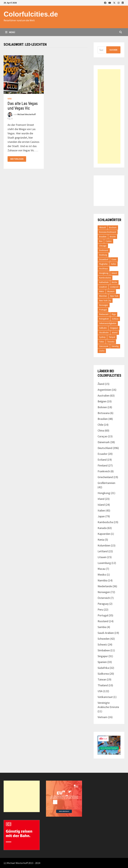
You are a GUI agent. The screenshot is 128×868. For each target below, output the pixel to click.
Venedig (115, 346)
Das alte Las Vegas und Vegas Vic (23, 106)
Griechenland (105, 477)
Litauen (102, 557)
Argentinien (104, 390)
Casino (109, 241)
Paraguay (103, 604)
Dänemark (104, 442)
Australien (104, 395)
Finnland (103, 465)
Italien (101, 510)
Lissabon (103, 287)
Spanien (102, 662)
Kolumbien (104, 545)
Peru (100, 610)
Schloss (115, 319)
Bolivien (102, 407)
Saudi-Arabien (106, 633)
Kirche (114, 282)
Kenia (101, 540)
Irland (101, 499)
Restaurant (104, 314)
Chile (100, 425)
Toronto (111, 342)
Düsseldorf (104, 259)
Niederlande (105, 586)
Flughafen (103, 264)
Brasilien (103, 237)
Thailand (103, 685)
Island (114, 273)
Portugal (103, 310)
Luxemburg (104, 563)
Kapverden (104, 534)
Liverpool (114, 287)
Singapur (114, 328)
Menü (10, 32)
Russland (103, 621)
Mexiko (102, 575)
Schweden (104, 639)
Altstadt (102, 227)
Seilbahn (103, 328)
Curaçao (102, 436)
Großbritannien (106, 483)
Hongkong (104, 273)
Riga (114, 314)
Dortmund (104, 250)
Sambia (102, 627)
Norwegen (104, 305)
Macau (101, 569)
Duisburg (103, 255)
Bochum (113, 227)
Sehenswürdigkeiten (108, 323)
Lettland (103, 551)
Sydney (102, 337)
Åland (101, 384)
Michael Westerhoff (27, 114)
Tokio (102, 342)
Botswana (104, 413)
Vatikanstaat (105, 697)
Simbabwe (104, 650)
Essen (114, 259)
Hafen (114, 264)
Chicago (103, 246)
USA (10, 99)
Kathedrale (104, 282)
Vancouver (104, 346)
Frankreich (104, 471)
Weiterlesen (17, 159)
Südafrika (103, 668)
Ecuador (102, 454)
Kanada (102, 528)
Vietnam (102, 717)
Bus (101, 241)
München (103, 296)
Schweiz (102, 644)
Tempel (112, 337)
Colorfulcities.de (31, 14)
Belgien (102, 401)
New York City (105, 301)
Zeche (102, 351)
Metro (102, 291)
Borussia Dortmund (108, 232)
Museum (111, 291)
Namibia (102, 580)
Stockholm (104, 333)
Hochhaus (104, 269)
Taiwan (102, 679)
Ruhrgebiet (104, 319)
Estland (102, 460)
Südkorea (103, 674)
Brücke (113, 237)
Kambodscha (105, 278)
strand (115, 333)
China (101, 430)
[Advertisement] (109, 116)
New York (114, 296)
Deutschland (105, 448)
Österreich (104, 598)
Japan (101, 516)
